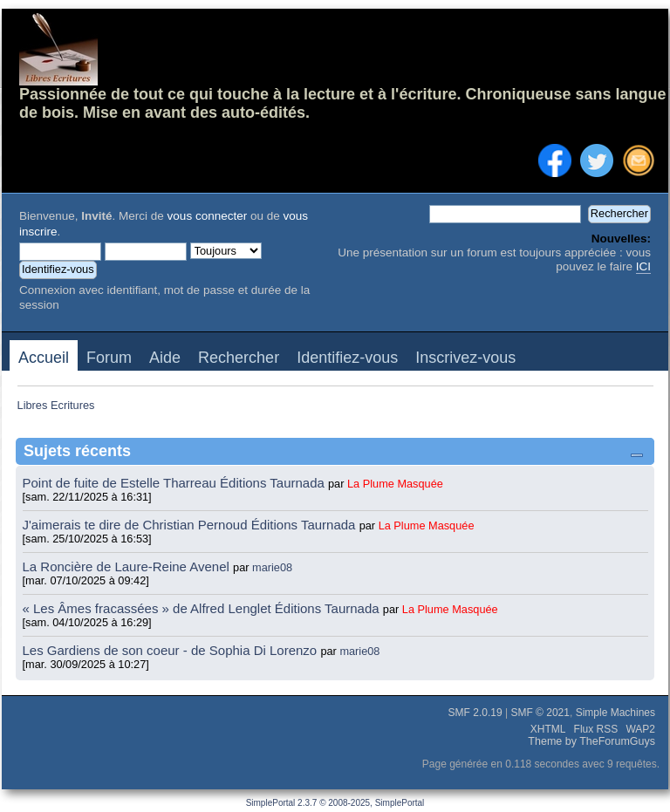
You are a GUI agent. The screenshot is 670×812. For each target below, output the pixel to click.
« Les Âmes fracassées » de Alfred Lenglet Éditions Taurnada (203, 608)
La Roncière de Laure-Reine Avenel (126, 566)
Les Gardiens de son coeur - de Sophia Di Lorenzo (170, 650)
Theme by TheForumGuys (591, 741)
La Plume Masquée (395, 484)
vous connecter (208, 216)
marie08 (272, 567)
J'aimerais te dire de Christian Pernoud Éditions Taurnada (191, 525)
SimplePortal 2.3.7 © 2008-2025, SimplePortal (335, 803)
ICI (643, 266)
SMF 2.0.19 (475, 713)
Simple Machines (615, 713)
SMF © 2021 (540, 713)
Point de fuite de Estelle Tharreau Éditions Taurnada (176, 483)
